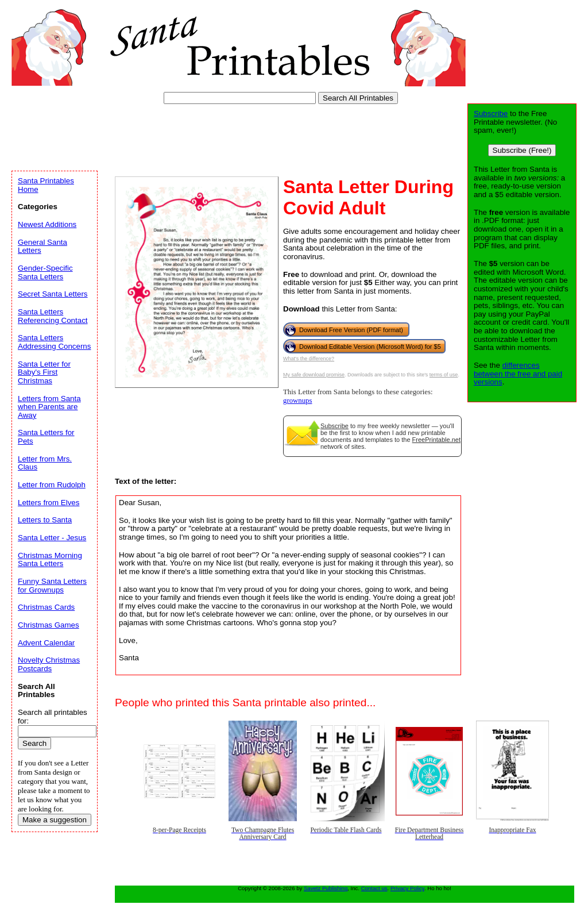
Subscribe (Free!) (522, 150)
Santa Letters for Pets (46, 437)
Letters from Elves (49, 503)
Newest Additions (47, 224)
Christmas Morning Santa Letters (50, 560)
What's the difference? (309, 359)
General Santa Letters (42, 247)
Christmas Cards (46, 607)
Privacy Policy (407, 888)
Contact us (374, 888)
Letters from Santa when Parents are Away (49, 407)
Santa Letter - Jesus (52, 538)
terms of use (444, 375)
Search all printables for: (53, 717)
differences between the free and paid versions (518, 374)
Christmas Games (49, 625)
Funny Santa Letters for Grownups (52, 586)
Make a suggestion (55, 820)
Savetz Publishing (326, 888)
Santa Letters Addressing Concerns (54, 342)
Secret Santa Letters (53, 294)
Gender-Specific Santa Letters (45, 272)
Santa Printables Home (46, 185)
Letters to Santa (45, 520)
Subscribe (334, 426)
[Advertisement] (220, 135)
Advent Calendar (46, 643)
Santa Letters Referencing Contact (53, 316)
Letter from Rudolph (52, 485)
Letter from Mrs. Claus (45, 463)
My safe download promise (314, 375)
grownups (297, 401)
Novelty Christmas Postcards (49, 664)
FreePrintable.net (436, 440)
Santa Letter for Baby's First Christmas (44, 372)
